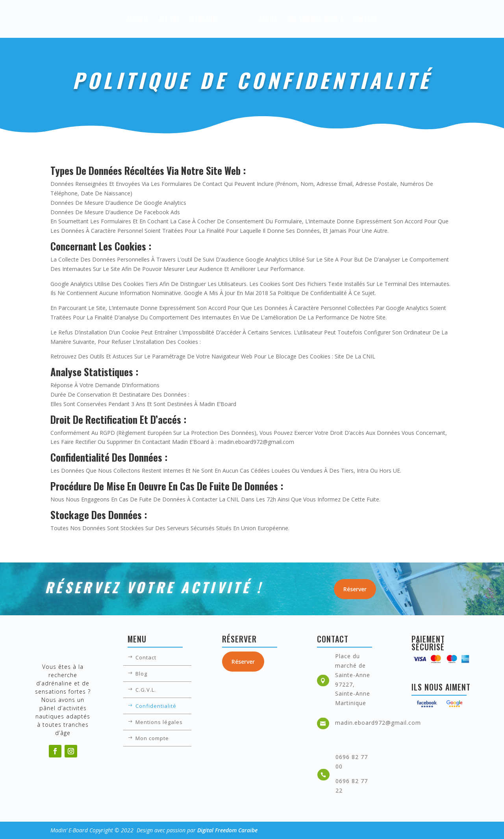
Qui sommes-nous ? (339, 20)
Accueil (114, 20)
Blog (141, 674)
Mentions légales (159, 722)
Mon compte (152, 739)
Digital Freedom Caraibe (227, 830)
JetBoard (179, 20)
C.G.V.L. (146, 690)
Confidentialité (156, 706)
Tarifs (291, 20)
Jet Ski (146, 20)
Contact (389, 20)
